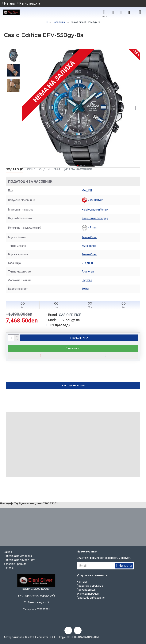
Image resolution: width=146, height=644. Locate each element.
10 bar (86, 289)
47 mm (89, 228)
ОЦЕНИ (44, 169)
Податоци (14, 169)
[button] (136, 108)
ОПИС (31, 169)
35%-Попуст (92, 200)
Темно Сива (89, 237)
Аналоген (88, 272)
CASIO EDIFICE (70, 315)
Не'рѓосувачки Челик (95, 210)
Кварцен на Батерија (95, 218)
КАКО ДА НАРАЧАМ (73, 386)
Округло (87, 280)
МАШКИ (87, 191)
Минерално (89, 246)
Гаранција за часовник (73, 169)
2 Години (87, 263)
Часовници (59, 22)
